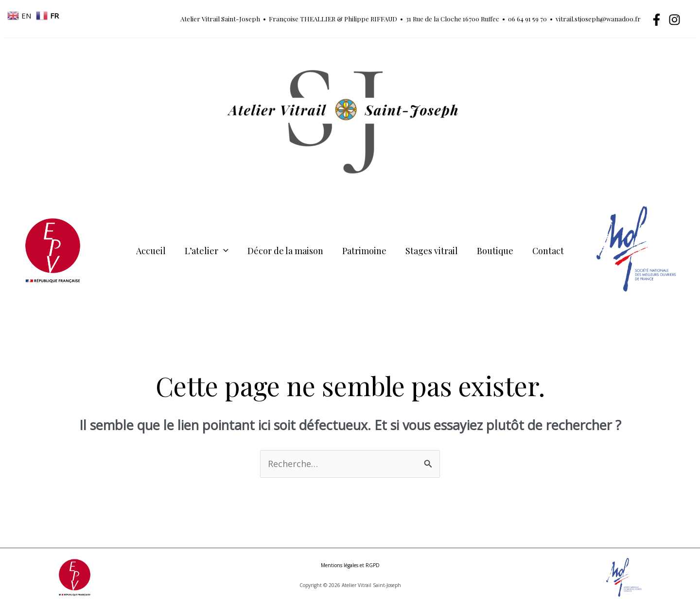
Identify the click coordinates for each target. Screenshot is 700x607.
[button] (226, 251)
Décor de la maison (287, 251)
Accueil (155, 251)
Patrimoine (364, 251)
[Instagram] (674, 20)
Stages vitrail (430, 251)
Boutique (492, 251)
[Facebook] (656, 20)
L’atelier (210, 251)
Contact (544, 251)
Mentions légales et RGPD (350, 565)
